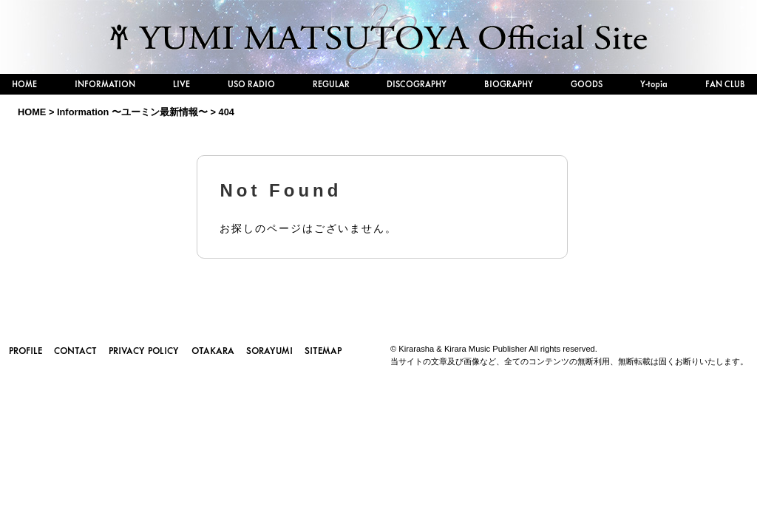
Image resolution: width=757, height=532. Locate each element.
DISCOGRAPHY (417, 84)
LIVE (181, 84)
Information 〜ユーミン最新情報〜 (132, 112)
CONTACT (75, 350)
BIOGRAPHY (509, 84)
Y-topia (654, 84)
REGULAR (331, 84)
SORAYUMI (269, 350)
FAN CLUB (725, 84)
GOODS (587, 84)
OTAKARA (213, 350)
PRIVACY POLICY (144, 350)
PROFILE (26, 350)
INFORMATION (105, 84)
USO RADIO (251, 84)
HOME (24, 84)
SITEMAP (323, 350)
